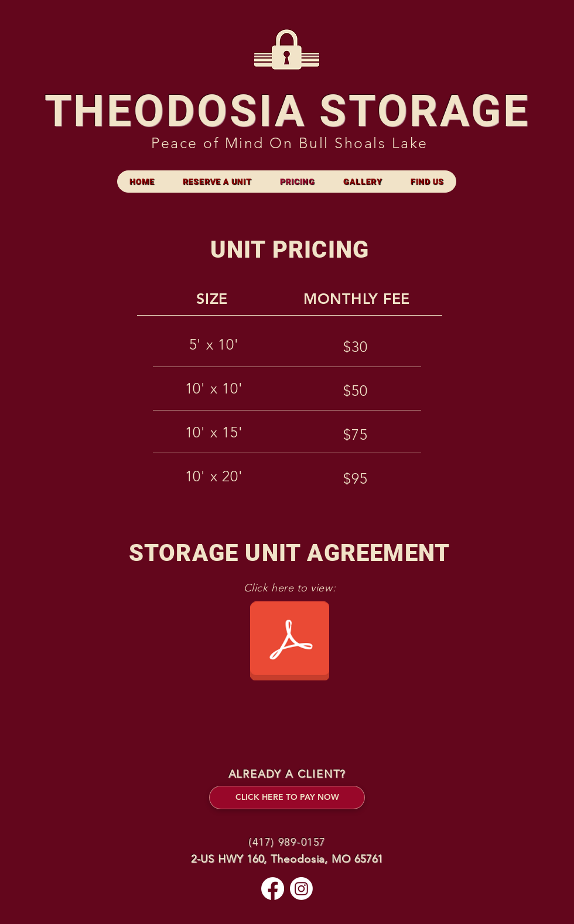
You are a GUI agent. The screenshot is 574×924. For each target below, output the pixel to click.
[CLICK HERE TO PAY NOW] (287, 798)
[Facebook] (273, 889)
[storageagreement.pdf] (290, 642)
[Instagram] (301, 889)
